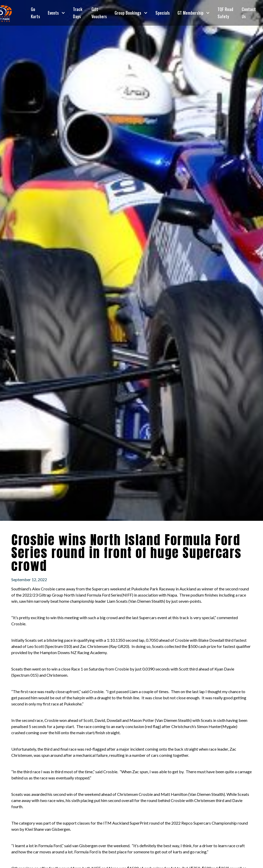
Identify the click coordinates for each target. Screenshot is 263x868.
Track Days (78, 13)
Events (53, 13)
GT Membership (190, 13)
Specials (163, 13)
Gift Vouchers (99, 13)
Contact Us (249, 13)
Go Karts (35, 13)
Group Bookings (128, 13)
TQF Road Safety (225, 13)
